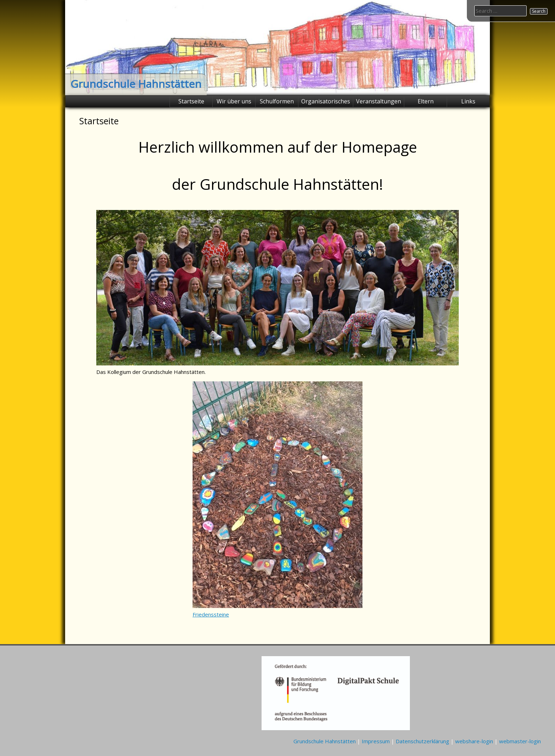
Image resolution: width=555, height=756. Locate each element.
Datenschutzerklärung (422, 741)
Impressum (376, 741)
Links (468, 101)
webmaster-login (520, 741)
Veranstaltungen (379, 101)
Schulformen (277, 101)
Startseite (191, 101)
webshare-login (474, 741)
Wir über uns (234, 101)
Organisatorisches (326, 101)
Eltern (426, 101)
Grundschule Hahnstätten (136, 84)
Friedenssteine (211, 614)
